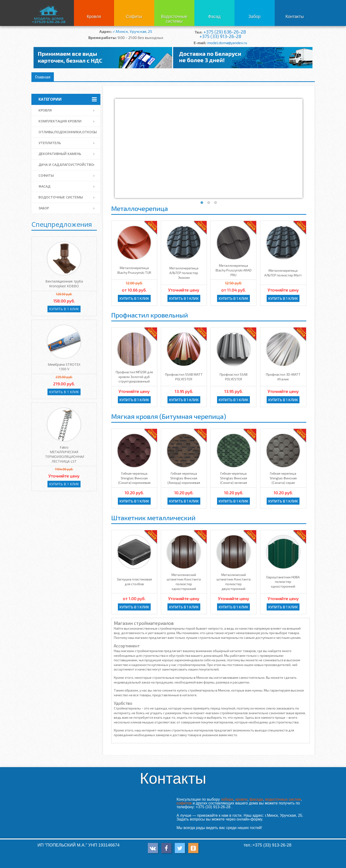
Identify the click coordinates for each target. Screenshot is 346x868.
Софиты (134, 17)
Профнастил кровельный (150, 315)
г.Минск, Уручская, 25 (133, 31)
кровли (241, 799)
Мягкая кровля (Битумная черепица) (169, 416)
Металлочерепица (140, 208)
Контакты (295, 17)
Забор (254, 17)
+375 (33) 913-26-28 (220, 36)
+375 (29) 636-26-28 (225, 32)
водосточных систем (283, 799)
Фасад (214, 17)
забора (227, 799)
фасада (256, 799)
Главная (43, 77)
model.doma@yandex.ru (227, 43)
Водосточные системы (174, 19)
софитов (184, 803)
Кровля (94, 17)
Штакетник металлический (153, 518)
